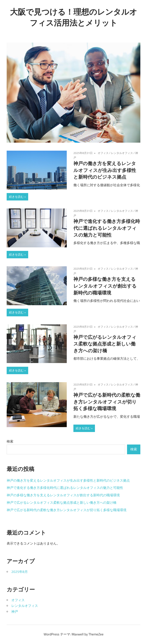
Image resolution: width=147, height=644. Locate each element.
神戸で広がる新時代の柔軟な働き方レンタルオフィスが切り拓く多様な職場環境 (107, 402)
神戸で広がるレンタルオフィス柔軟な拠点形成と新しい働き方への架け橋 (105, 344)
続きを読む (16, 197)
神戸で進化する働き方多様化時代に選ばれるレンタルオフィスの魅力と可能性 (107, 228)
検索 (10, 441)
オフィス (103, 153)
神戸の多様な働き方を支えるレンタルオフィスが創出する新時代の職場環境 (105, 286)
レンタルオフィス (122, 153)
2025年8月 (20, 572)
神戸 (15, 612)
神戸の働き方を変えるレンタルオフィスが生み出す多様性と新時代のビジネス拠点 (105, 170)
